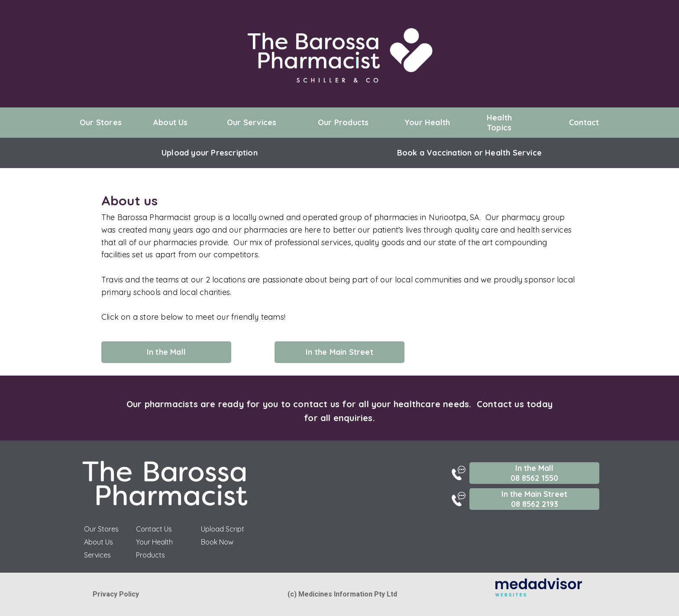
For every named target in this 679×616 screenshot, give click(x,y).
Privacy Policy (116, 594)
